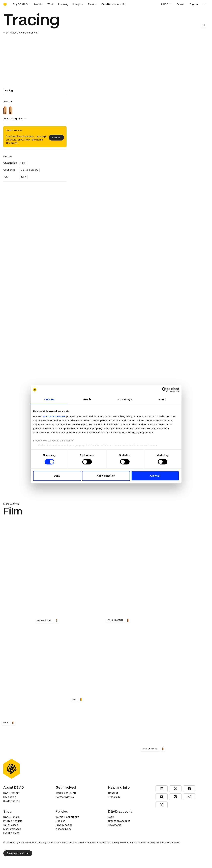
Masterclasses (12, 829)
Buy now (56, 138)
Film (23, 163)
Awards (38, 4)
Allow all (155, 476)
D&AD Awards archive (24, 33)
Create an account (119, 821)
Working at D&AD (66, 793)
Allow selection (106, 476)
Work (50, 4)
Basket (181, 4)
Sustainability (12, 801)
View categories (15, 119)
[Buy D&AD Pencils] (20, 4)
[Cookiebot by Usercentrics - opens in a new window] (164, 390)
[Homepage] (5, 4)
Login (111, 817)
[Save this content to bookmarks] (204, 25)
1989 (23, 177)
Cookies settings (18, 853)
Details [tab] (87, 399)
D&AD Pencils (11, 817)
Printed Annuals (13, 821)
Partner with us (65, 797)
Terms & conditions (67, 817)
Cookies (60, 821)
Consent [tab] (50, 399)
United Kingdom (29, 170)
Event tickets (11, 833)
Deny (57, 476)
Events (92, 4)
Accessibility (63, 829)
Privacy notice (64, 825)
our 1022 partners (54, 416)
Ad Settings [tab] (125, 399)
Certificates (11, 825)
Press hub (114, 797)
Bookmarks (115, 825)
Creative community (113, 4)
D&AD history (11, 793)
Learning (63, 4)
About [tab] (163, 399)
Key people (10, 797)
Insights (78, 4)
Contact (113, 793)
